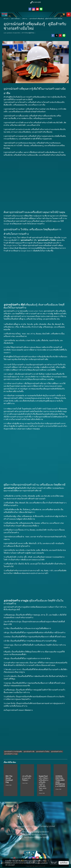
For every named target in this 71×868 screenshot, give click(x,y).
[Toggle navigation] (69, 14)
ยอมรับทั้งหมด (64, 863)
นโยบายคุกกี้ (11, 865)
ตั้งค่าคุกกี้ (54, 863)
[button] (59, 14)
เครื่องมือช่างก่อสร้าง (51, 245)
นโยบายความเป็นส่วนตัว (41, 863)
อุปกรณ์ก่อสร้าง (11, 218)
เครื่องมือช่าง (10, 564)
